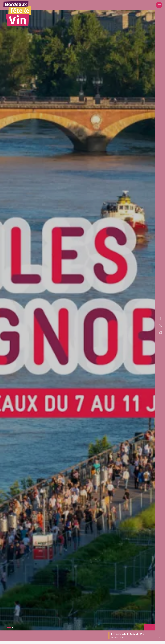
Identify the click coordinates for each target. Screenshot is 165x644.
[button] (9, 627)
